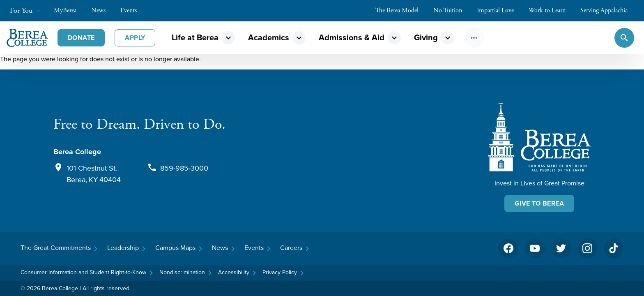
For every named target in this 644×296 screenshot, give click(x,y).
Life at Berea (195, 37)
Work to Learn (551, 10)
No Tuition (452, 10)
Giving (426, 37)
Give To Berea (539, 203)
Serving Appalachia (608, 10)
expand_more (228, 38)
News (102, 10)
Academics (269, 37)
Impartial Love (499, 10)
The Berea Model (401, 10)
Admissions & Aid (352, 37)
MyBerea (69, 10)
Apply (135, 38)
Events (133, 10)
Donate (81, 38)
